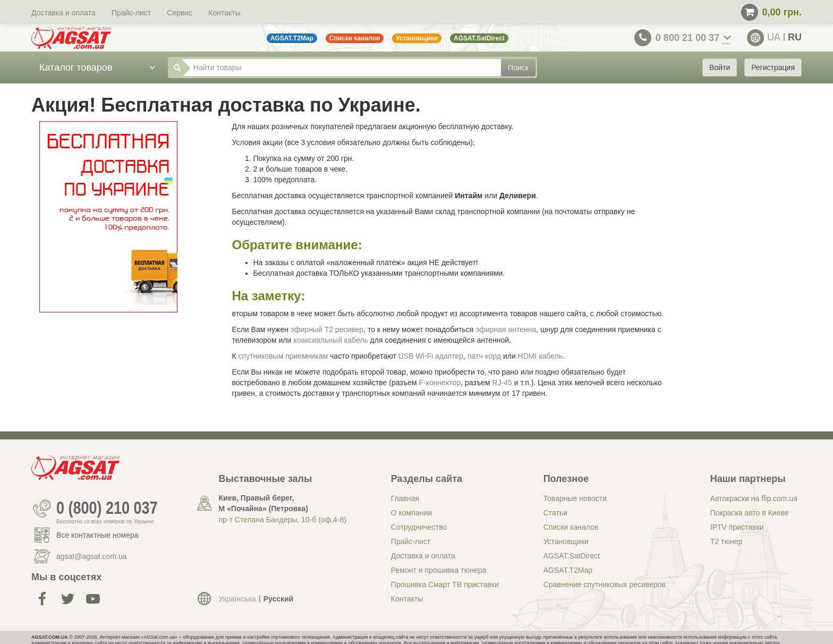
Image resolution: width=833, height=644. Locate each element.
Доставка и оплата (63, 13)
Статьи (555, 513)
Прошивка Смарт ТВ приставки (445, 584)
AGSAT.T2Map (568, 570)
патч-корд (484, 356)
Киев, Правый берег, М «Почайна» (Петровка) (263, 503)
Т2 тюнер (726, 541)
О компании (411, 513)
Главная (405, 498)
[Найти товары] (342, 67)
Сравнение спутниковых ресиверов (605, 584)
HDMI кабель (541, 356)
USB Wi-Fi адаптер (431, 356)
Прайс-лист (131, 13)
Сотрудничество (419, 527)
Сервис (180, 13)
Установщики (566, 541)
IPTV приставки (737, 527)
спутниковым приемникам (283, 356)
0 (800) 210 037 (107, 509)
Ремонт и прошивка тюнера (439, 570)
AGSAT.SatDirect (572, 556)
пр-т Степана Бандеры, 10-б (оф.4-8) (283, 520)
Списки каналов (571, 527)
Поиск (518, 67)
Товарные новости (575, 498)
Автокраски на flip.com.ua (754, 498)
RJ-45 (502, 383)
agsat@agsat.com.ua (92, 556)
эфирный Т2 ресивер (327, 329)
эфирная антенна (506, 329)
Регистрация (773, 67)
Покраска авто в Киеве (750, 513)
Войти (720, 67)
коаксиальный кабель (331, 340)
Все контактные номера (97, 535)
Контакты (224, 13)
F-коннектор (440, 383)
